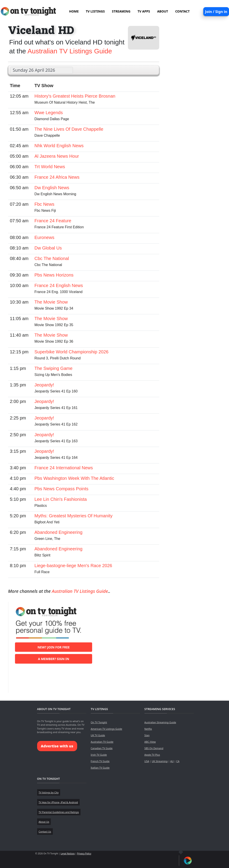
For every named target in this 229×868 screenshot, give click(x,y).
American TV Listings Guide (107, 729)
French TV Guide (100, 761)
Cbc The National (52, 258)
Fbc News (44, 204)
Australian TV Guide (102, 742)
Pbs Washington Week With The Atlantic (74, 478)
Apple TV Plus (152, 755)
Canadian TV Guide (102, 748)
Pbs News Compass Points (61, 489)
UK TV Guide (98, 735)
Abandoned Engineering (58, 532)
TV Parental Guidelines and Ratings (59, 812)
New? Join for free (54, 647)
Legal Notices (68, 853)
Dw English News (52, 188)
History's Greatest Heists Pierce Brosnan (75, 96)
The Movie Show (51, 302)
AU (172, 761)
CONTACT (182, 11)
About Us (44, 822)
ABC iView (150, 742)
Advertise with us (57, 746)
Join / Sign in (216, 12)
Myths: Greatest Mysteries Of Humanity (73, 516)
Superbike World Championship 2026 (71, 352)
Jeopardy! (44, 385)
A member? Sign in (54, 659)
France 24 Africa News (57, 177)
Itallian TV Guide (100, 768)
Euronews (44, 237)
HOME (74, 11)
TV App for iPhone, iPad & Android (58, 802)
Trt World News (50, 167)
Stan (147, 735)
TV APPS (144, 11)
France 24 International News (64, 468)
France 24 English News (59, 285)
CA (178, 761)
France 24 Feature (53, 221)
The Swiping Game (53, 368)
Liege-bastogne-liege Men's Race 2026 (73, 566)
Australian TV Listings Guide (70, 51)
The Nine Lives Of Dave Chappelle (69, 129)
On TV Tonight (99, 722)
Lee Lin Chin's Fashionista (61, 499)
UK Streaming (160, 761)
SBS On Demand (154, 748)
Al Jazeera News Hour (57, 156)
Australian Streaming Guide (160, 722)
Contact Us (45, 831)
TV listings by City (49, 792)
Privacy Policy (84, 853)
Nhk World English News (59, 146)
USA (147, 761)
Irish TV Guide (99, 755)
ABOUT (163, 11)
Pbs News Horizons (54, 275)
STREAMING (121, 11)
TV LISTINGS (95, 11)
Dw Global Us (48, 248)
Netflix (148, 729)
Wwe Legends (49, 113)
